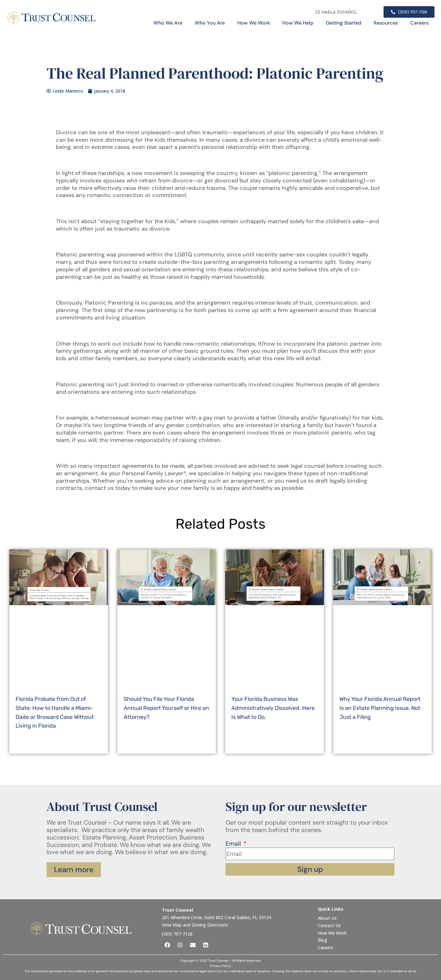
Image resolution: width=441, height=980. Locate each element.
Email (234, 844)
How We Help (298, 23)
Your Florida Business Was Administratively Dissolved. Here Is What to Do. (273, 708)
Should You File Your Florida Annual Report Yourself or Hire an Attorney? (166, 708)
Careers (419, 23)
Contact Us (330, 925)
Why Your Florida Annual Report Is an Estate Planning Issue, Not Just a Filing (380, 708)
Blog (323, 940)
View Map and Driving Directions (195, 925)
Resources (386, 23)
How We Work (254, 23)
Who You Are (210, 23)
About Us (328, 918)
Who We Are (168, 23)
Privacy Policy (220, 966)
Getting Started (343, 23)
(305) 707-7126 (177, 934)
